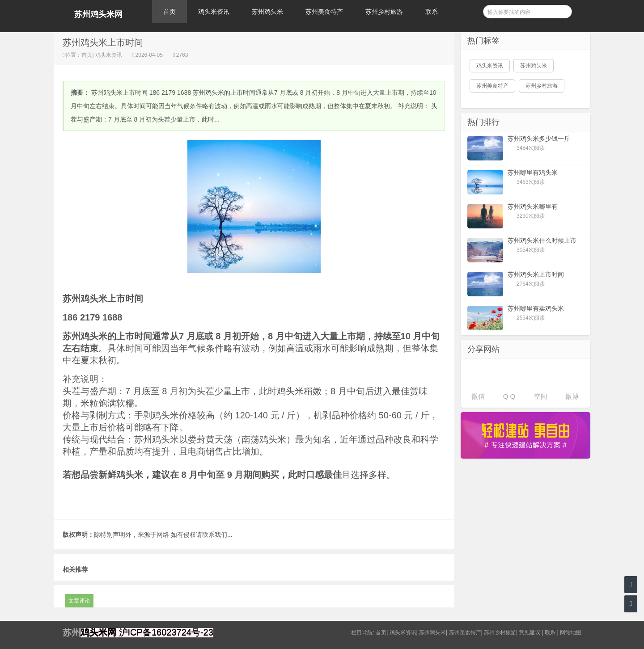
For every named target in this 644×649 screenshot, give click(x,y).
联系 (432, 12)
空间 (541, 396)
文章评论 (79, 601)
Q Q (509, 396)
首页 (169, 12)
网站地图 (571, 632)
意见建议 (530, 632)
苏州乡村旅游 (384, 12)
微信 (478, 396)
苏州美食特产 (324, 12)
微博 (572, 396)
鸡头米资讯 (214, 12)
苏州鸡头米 (267, 12)
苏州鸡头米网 (98, 14)
